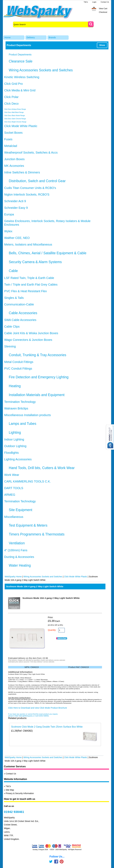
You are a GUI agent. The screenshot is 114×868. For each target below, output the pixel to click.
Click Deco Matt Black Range (14, 112)
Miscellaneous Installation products (27, 415)
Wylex (8, 231)
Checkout (103, 12)
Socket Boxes (13, 133)
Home (8, 37)
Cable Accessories (23, 313)
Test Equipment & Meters (28, 525)
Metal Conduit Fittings (19, 362)
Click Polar (11, 97)
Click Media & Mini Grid (20, 90)
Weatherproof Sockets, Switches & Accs (31, 152)
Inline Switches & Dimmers (22, 172)
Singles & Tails (14, 298)
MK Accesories (14, 166)
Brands (52, 37)
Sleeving (10, 346)
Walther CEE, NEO (17, 238)
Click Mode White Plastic (21, 126)
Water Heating (20, 565)
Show (102, 45)
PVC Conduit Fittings (18, 369)
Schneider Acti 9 (15, 201)
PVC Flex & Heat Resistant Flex (25, 291)
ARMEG (10, 495)
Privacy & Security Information (20, 793)
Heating (15, 386)
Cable (13, 271)
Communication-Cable (19, 304)
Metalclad (11, 146)
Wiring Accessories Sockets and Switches (41, 70)
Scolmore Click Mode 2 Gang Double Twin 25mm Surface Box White (47, 727)
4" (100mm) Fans (16, 550)
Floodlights (11, 453)
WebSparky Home (13, 577)
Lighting (15, 432)
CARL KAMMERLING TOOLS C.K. (27, 481)
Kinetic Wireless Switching (22, 77)
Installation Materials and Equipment (37, 395)
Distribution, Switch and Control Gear (37, 181)
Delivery (31, 37)
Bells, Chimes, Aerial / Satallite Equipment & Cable (48, 253)
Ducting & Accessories (19, 557)
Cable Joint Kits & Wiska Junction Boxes (31, 333)
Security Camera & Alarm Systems (35, 262)
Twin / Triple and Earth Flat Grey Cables (31, 285)
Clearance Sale (21, 61)
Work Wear (12, 475)
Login (94, 2)
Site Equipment (21, 510)
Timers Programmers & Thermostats (37, 534)
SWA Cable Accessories (20, 320)
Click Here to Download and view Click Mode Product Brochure (37, 708)
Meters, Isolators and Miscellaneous (28, 244)
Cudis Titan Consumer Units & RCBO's (30, 188)
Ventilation (17, 543)
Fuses (8, 139)
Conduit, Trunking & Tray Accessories (38, 355)
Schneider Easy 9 (16, 208)
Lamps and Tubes (23, 424)
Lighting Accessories (18, 459)
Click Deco (11, 104)
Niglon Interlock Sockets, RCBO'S (27, 194)
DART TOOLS (14, 488)
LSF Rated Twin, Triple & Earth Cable (29, 278)
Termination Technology (20, 402)
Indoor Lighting (14, 439)
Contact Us (105, 2)
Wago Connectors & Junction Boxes (28, 340)
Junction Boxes (14, 159)
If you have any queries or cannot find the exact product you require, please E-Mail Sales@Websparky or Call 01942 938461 (33, 715)
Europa (9, 214)
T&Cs (86, 2)
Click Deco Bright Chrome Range (15, 122)
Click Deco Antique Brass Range (15, 109)
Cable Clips (12, 327)
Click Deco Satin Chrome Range (15, 119)
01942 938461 (14, 812)
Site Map (10, 790)
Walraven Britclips (16, 408)
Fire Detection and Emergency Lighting (39, 377)
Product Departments (20, 55)
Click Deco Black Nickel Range (14, 116)
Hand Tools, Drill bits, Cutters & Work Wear (42, 468)
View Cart (103, 9)
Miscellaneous (14, 517)
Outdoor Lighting (15, 446)
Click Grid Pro (13, 84)
